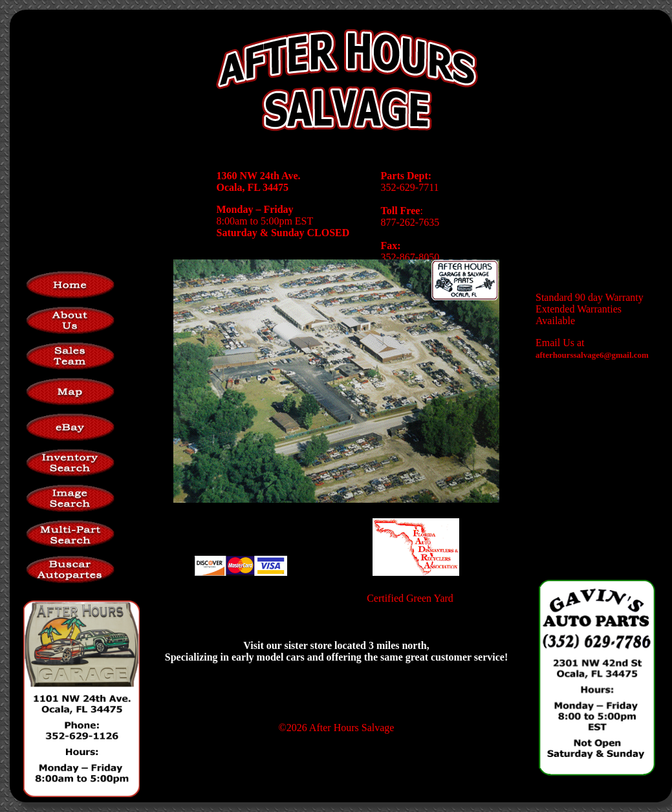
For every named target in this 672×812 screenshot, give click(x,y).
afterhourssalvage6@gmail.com (592, 355)
